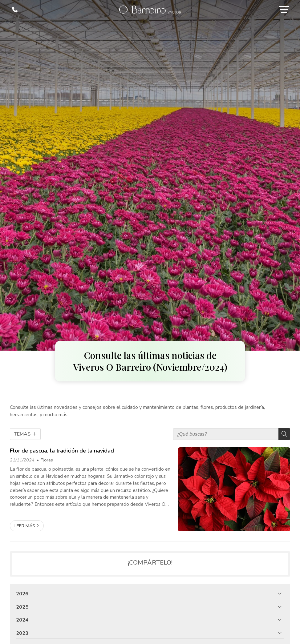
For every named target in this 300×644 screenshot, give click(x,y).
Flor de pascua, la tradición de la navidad (62, 451)
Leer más (25, 526)
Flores (47, 460)
